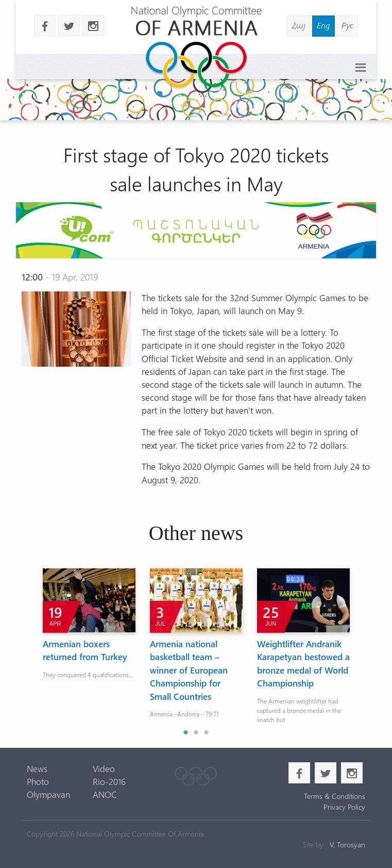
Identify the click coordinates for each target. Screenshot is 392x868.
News (37, 768)
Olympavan (48, 794)
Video (104, 768)
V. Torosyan (347, 845)
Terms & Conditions (335, 796)
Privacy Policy (344, 807)
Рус (347, 25)
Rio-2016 (109, 781)
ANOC (105, 794)
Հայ (299, 25)
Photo (38, 781)
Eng (323, 25)
